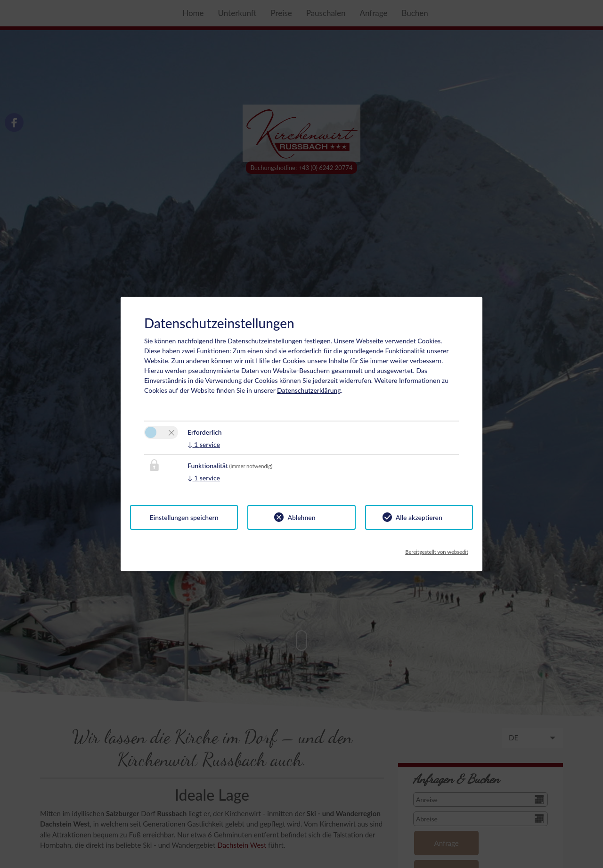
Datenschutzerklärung (309, 390)
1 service (204, 444)
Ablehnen (301, 517)
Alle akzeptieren (419, 517)
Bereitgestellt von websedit (437, 549)
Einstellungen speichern (184, 517)
